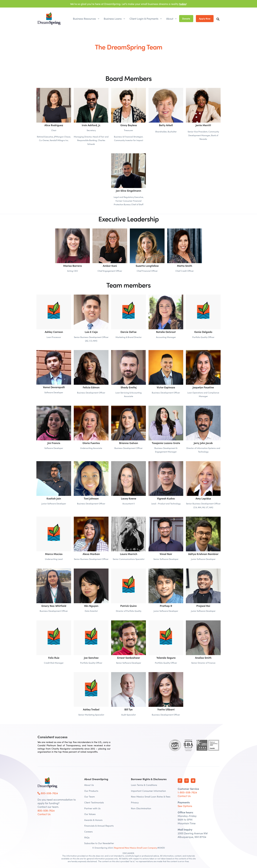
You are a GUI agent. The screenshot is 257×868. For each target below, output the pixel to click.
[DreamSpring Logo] (47, 783)
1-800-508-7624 (187, 792)
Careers (88, 832)
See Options (185, 806)
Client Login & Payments (144, 18)
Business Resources (84, 18)
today (183, 4)
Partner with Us (92, 808)
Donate (186, 18)
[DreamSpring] (49, 19)
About (170, 18)
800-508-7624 (48, 793)
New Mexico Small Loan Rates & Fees (151, 796)
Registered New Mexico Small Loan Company (135, 848)
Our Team (89, 796)
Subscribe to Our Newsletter (99, 843)
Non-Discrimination (141, 808)
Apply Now (205, 18)
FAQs (87, 837)
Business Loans (113, 18)
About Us (89, 785)
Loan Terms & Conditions (144, 785)
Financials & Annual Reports (99, 826)
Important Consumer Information (148, 791)
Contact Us (44, 814)
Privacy (135, 802)
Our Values (90, 814)
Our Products (91, 791)
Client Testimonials (94, 802)
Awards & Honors (93, 820)
